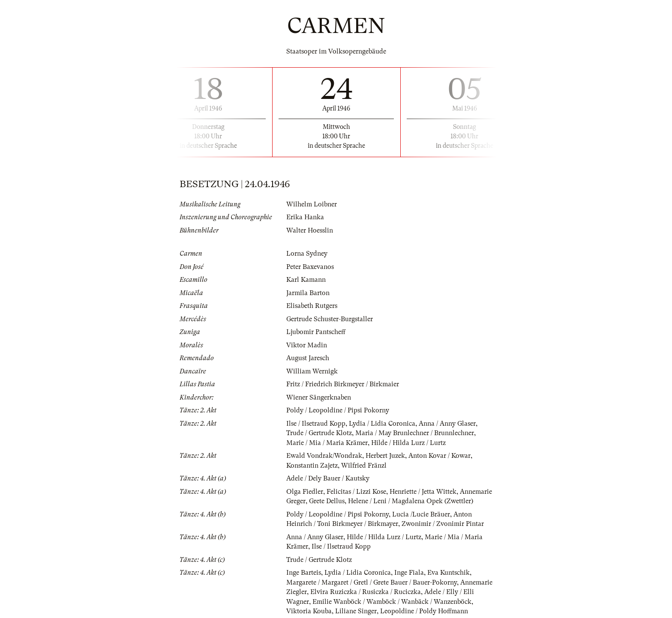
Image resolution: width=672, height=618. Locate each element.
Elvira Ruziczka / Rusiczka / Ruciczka (366, 592)
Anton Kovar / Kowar (439, 456)
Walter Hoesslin (310, 230)
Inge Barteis (304, 573)
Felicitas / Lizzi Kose (356, 492)
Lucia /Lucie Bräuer (421, 514)
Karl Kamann (306, 280)
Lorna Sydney (307, 254)
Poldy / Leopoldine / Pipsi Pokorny (338, 410)
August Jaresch (308, 358)
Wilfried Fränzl (364, 466)
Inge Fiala (409, 573)
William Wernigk (312, 371)
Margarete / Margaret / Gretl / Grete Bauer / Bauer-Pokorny (372, 582)
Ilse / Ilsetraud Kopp (316, 424)
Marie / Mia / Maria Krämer (327, 443)
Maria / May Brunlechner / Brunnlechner (415, 433)
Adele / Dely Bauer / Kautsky (328, 478)
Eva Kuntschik (448, 573)
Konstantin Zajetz (312, 466)
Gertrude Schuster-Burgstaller (330, 319)
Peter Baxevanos (310, 267)
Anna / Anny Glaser (447, 424)
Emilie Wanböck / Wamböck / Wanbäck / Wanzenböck (392, 602)
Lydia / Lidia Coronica (382, 424)
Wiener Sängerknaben (319, 397)
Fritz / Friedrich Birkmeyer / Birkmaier (343, 384)
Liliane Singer (356, 611)
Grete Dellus (327, 501)
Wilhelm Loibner (312, 204)
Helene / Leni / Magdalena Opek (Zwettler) (411, 501)
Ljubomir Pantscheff (316, 332)
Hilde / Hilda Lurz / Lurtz (408, 443)
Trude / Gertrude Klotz (319, 433)
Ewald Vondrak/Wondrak (324, 456)
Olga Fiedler (305, 492)
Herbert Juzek (385, 456)
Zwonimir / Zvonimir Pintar (443, 524)
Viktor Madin (307, 345)
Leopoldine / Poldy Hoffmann (424, 611)
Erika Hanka (305, 217)
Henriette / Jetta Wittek (423, 492)
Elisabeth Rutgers (312, 306)
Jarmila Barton (308, 293)
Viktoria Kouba (309, 611)
